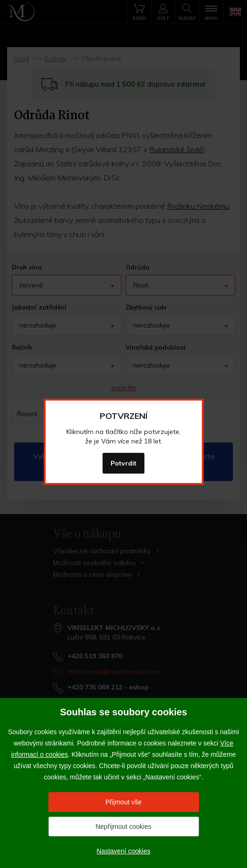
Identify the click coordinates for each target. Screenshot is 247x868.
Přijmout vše (123, 802)
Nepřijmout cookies (123, 827)
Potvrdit (123, 463)
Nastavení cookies (123, 851)
